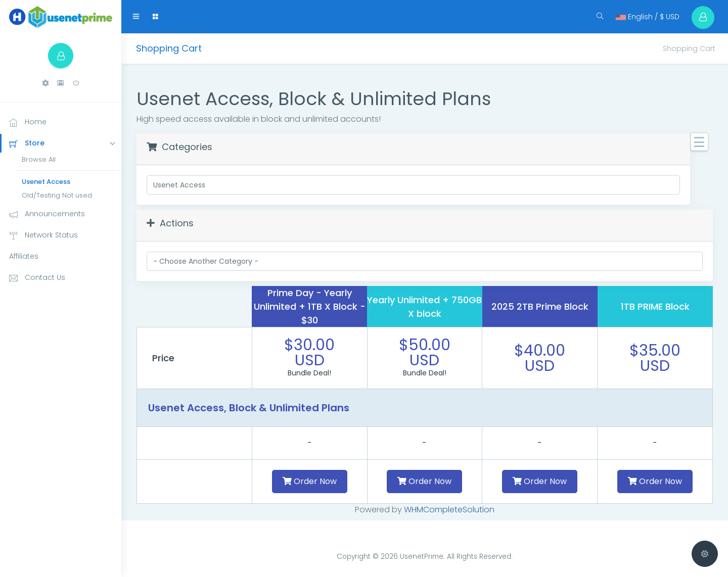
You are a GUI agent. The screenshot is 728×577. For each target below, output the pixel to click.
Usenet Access (46, 182)
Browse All (39, 159)
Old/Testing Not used (57, 195)
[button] (45, 83)
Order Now (310, 481)
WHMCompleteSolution (449, 510)
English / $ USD (648, 17)
